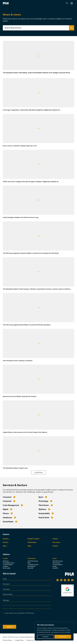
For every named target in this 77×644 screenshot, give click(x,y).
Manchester (32, 558)
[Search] (67, 3)
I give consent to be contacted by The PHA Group (20, 613)
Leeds (55, 558)
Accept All (63, 637)
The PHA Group (9, 3)
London (5, 558)
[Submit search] (72, 28)
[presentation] (16, 620)
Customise (45, 637)
